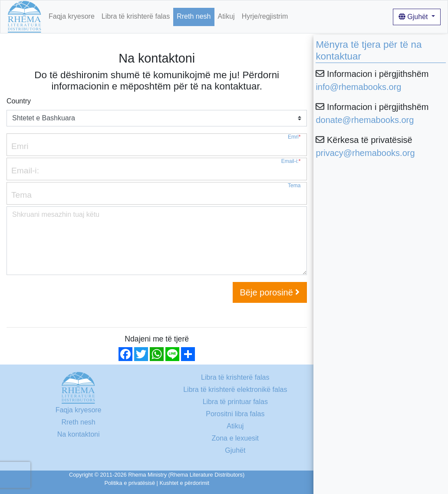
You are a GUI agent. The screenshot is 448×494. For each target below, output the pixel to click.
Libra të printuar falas (235, 402)
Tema (294, 186)
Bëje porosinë (270, 292)
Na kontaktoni (79, 434)
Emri (294, 137)
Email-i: (291, 161)
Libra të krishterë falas (136, 16)
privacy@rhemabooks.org (365, 153)
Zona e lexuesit (236, 438)
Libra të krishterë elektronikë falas (235, 390)
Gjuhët (414, 17)
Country (19, 101)
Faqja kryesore (72, 16)
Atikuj (226, 16)
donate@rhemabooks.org (365, 120)
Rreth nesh (194, 16)
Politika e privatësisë (130, 483)
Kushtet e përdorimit (184, 483)
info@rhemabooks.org (358, 87)
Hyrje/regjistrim (265, 16)
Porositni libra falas (235, 414)
